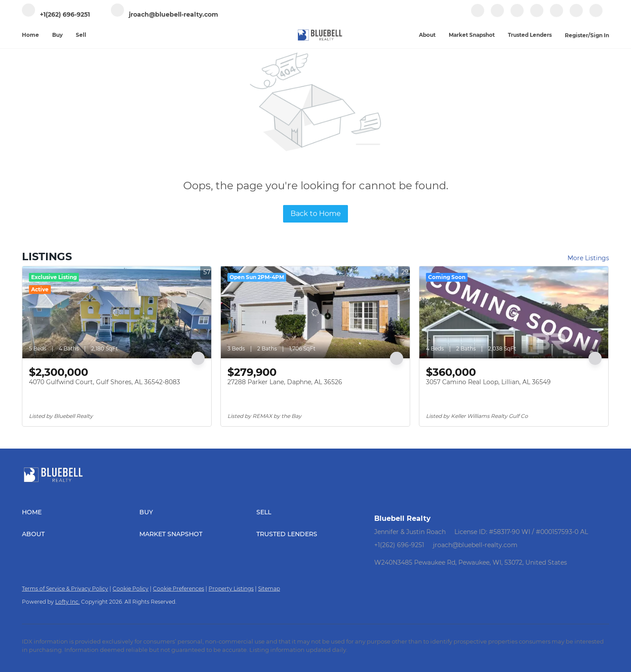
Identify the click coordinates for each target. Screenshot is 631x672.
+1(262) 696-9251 (399, 545)
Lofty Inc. (67, 602)
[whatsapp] (596, 15)
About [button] (427, 35)
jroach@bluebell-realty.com (475, 545)
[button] (81, 512)
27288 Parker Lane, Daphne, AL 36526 (285, 382)
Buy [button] (57, 35)
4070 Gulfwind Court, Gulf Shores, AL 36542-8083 (105, 382)
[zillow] (517, 15)
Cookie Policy (131, 589)
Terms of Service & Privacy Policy (65, 589)
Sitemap (269, 589)
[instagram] (537, 15)
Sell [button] (81, 35)
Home (30, 35)
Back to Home (316, 214)
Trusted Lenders (530, 35)
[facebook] (478, 15)
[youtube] (557, 15)
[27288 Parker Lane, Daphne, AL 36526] (315, 312)
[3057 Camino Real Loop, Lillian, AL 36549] (514, 312)
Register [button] (576, 35)
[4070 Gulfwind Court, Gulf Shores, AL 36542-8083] (117, 312)
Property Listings (231, 589)
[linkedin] (497, 15)
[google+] (576, 15)
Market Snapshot (472, 35)
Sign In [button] (600, 35)
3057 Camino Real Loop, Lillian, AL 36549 (488, 382)
